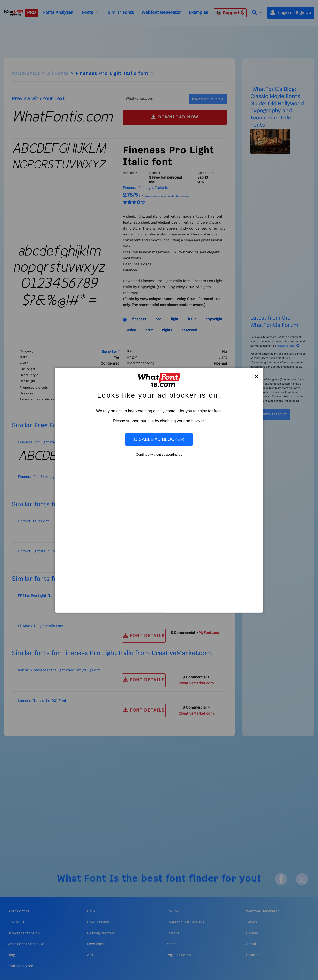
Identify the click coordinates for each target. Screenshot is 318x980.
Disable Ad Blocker (159, 439)
